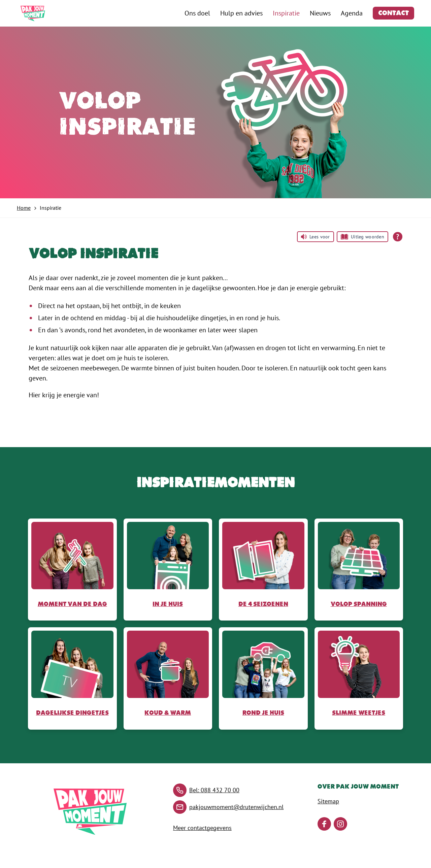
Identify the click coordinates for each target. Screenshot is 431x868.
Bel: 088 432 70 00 (214, 790)
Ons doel (197, 13)
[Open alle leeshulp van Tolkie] (398, 237)
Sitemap (328, 801)
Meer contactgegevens (202, 828)
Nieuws (320, 13)
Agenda (352, 13)
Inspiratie (286, 13)
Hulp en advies (241, 13)
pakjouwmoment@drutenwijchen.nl (236, 807)
